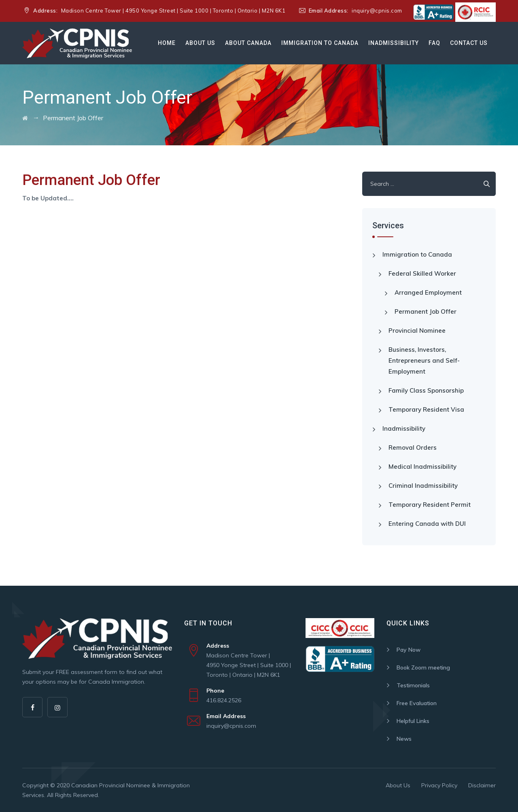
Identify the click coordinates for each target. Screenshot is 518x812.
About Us (200, 43)
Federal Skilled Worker (422, 273)
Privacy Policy (439, 785)
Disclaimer (482, 785)
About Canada (248, 43)
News (404, 739)
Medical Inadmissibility (422, 467)
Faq (434, 43)
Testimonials (413, 685)
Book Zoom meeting (423, 667)
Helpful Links (413, 721)
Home (167, 43)
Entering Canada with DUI (427, 524)
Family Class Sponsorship (426, 390)
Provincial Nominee (417, 331)
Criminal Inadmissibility (423, 486)
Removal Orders (413, 447)
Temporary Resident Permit (430, 505)
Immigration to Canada (320, 43)
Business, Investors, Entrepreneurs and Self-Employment (424, 360)
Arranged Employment (428, 292)
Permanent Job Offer (426, 311)
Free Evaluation (417, 703)
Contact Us (469, 43)
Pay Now (409, 650)
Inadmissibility (394, 43)
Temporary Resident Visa (426, 409)
